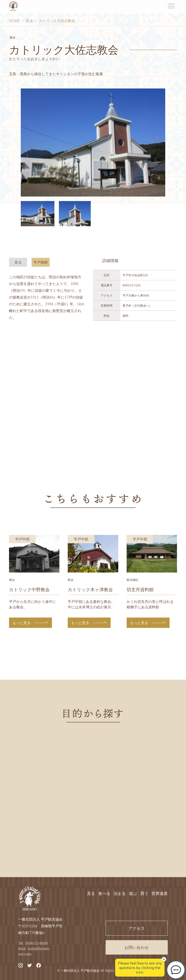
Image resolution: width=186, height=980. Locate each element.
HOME (14, 21)
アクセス (137, 928)
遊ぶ (133, 893)
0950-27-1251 (132, 285)
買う (144, 893)
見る (29, 21)
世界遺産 (160, 893)
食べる (104, 893)
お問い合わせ (137, 947)
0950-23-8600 (37, 943)
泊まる (120, 893)
